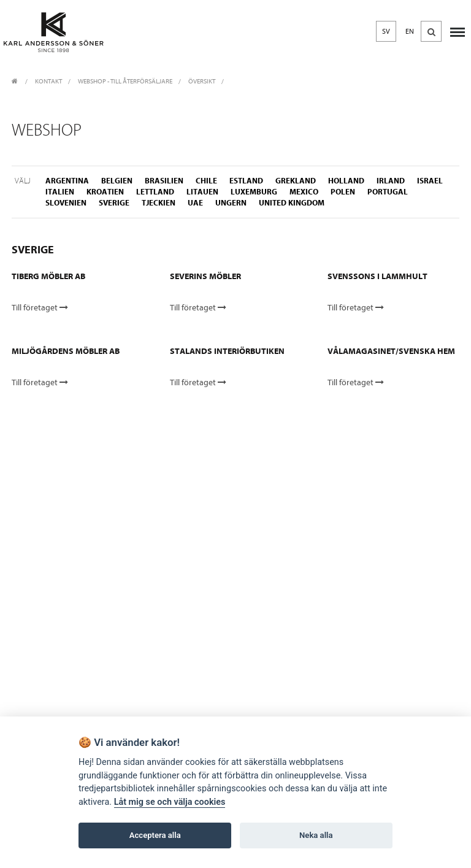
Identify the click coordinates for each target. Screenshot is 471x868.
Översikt (202, 81)
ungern (231, 203)
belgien (117, 181)
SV (386, 31)
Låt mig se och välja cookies (170, 802)
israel (430, 181)
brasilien (164, 181)
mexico (304, 192)
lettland (155, 192)
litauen (202, 192)
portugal (388, 192)
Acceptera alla (155, 835)
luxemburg (254, 192)
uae (195, 203)
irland (391, 181)
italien (60, 192)
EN (410, 31)
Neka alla (316, 835)
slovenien (66, 203)
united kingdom (292, 203)
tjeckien (159, 203)
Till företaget (40, 308)
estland (246, 181)
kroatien (105, 192)
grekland (296, 181)
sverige (114, 203)
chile (206, 181)
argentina (67, 181)
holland (346, 181)
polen (343, 192)
